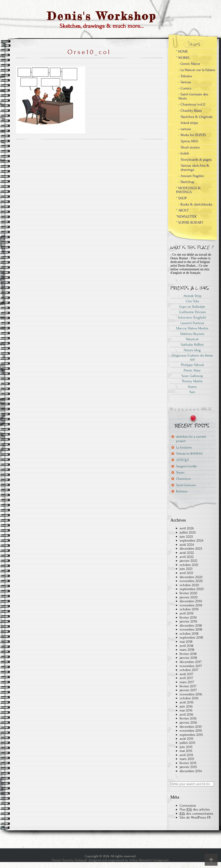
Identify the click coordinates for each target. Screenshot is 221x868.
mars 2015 (187, 759)
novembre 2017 (191, 666)
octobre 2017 (189, 670)
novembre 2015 (191, 731)
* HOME (182, 51)
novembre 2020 (191, 581)
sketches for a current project (191, 439)
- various (185, 129)
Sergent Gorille (186, 466)
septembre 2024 (191, 540)
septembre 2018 (191, 637)
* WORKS (183, 58)
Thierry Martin (192, 381)
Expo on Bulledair (192, 307)
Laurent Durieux (192, 323)
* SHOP (181, 198)
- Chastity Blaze (190, 111)
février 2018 (188, 654)
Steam (180, 473)
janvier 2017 (188, 690)
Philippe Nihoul (192, 365)
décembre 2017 (191, 662)
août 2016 (187, 702)
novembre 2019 (191, 605)
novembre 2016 (191, 694)
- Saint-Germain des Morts (193, 96)
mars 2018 (187, 650)
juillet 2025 (188, 532)
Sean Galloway (192, 376)
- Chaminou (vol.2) (192, 104)
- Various (185, 82)
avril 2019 (186, 613)
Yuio (192, 392)
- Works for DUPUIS (192, 135)
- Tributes (185, 76)
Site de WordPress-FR (195, 817)
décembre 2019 (191, 601)
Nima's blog (192, 350)
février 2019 (188, 617)
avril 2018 (186, 646)
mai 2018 (186, 642)
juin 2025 (186, 537)
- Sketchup (186, 182)
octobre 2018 (189, 634)
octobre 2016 (189, 698)
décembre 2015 (191, 727)
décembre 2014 (191, 771)
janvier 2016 (188, 722)
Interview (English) (192, 317)
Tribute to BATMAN (189, 454)
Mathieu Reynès (192, 334)
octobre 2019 (189, 609)
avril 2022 (187, 557)
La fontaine (184, 447)
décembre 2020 (191, 577)
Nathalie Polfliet (192, 345)
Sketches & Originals (197, 117)
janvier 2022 (188, 561)
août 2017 (186, 674)
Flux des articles (195, 809)
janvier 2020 (189, 597)
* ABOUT (182, 210)
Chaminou (183, 479)
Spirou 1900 (189, 141)
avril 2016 (186, 714)
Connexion (188, 805)
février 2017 (188, 686)
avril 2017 (186, 678)
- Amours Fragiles (191, 176)
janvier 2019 (188, 621)
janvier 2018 (188, 658)
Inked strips (189, 123)
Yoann (192, 387)
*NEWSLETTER (186, 217)
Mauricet (192, 339)
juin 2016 (186, 706)
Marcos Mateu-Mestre (192, 328)
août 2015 (186, 739)
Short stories (190, 147)
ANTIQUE (183, 460)
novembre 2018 (191, 629)
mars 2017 (187, 682)
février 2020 (188, 593)
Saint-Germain (186, 485)
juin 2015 (186, 747)
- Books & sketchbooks (195, 204)
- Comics (185, 88)
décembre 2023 (191, 548)
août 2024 (187, 545)
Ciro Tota (192, 301)
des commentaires (196, 814)
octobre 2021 (189, 565)
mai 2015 (186, 751)
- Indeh (184, 153)
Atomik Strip (192, 296)
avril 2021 (186, 573)
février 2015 (188, 763)
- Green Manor (189, 64)
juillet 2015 (187, 743)
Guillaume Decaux (192, 312)
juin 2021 (186, 569)
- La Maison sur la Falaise (197, 70)
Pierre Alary (192, 370)
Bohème (182, 491)
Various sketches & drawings (195, 168)
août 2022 (187, 553)
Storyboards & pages (196, 160)
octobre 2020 (189, 585)
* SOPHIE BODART (190, 223)
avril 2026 (187, 528)
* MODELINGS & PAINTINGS (188, 190)
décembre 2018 (191, 625)
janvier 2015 (188, 767)
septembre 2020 (192, 589)
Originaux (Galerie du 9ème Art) (192, 357)
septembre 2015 (191, 735)
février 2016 (188, 718)
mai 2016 (186, 710)
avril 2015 (186, 755)
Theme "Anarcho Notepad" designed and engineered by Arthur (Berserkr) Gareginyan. (110, 860)
